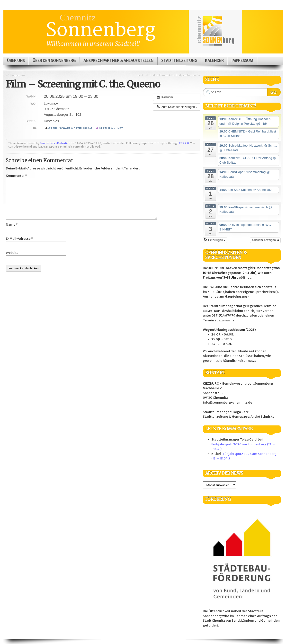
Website (12, 253)
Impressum (242, 61)
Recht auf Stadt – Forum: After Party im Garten (166, 75)
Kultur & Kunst (110, 128)
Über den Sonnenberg (54, 61)
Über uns (16, 61)
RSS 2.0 (184, 143)
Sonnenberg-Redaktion (55, 143)
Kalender (214, 61)
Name (12, 225)
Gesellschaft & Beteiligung (69, 128)
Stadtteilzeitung (179, 61)
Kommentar (16, 176)
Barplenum (18, 75)
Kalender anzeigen (265, 240)
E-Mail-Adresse (19, 239)
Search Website (274, 92)
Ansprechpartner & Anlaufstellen (118, 61)
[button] (177, 107)
